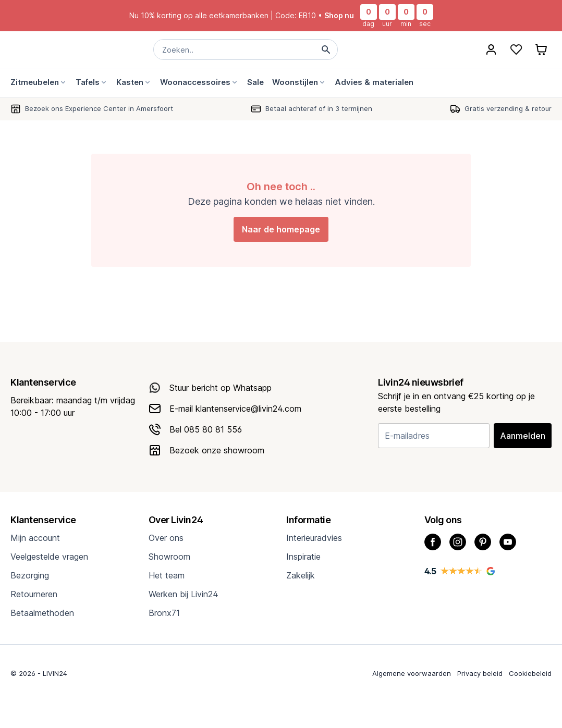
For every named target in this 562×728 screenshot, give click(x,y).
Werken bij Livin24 (184, 594)
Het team (167, 575)
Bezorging (30, 575)
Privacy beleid (480, 673)
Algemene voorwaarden (412, 673)
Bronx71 (164, 613)
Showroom (169, 557)
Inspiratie (303, 557)
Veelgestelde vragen (49, 557)
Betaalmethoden (42, 613)
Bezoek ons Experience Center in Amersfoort (99, 108)
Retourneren (34, 594)
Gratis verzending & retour (508, 108)
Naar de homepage (281, 229)
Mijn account (35, 538)
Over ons (166, 538)
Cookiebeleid (530, 673)
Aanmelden (523, 436)
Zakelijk (301, 575)
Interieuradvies (314, 538)
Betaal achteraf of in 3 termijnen (319, 108)
